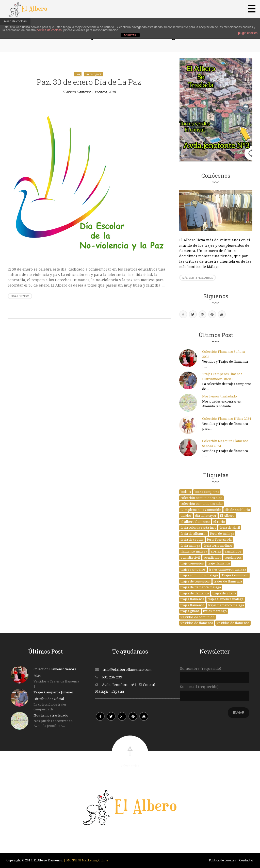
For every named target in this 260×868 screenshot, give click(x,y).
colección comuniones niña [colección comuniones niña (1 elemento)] (201, 498)
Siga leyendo (20, 296)
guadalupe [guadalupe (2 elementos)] (233, 551)
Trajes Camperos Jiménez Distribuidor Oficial (222, 376)
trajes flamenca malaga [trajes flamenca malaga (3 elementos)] (226, 599)
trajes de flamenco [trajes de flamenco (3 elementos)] (195, 593)
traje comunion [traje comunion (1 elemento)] (192, 563)
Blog (78, 74)
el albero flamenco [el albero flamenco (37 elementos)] (195, 522)
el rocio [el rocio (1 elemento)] (219, 522)
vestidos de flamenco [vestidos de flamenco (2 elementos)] (233, 623)
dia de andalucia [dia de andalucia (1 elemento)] (237, 510)
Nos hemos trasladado (220, 396)
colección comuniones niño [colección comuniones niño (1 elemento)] (202, 504)
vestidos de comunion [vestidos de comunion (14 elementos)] (198, 617)
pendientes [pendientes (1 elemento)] (212, 557)
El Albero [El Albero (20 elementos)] (227, 515)
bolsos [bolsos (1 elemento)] (186, 492)
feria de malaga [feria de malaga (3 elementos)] (222, 533)
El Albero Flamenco (77, 92)
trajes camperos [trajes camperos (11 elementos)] (193, 569)
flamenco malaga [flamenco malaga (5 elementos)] (194, 551)
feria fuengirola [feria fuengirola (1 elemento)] (219, 539)
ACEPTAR (130, 35)
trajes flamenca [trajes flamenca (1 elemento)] (192, 599)
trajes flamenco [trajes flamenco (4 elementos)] (192, 605)
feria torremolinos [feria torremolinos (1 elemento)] (218, 545)
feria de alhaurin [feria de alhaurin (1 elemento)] (193, 533)
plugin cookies (248, 33)
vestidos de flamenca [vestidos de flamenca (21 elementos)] (197, 623)
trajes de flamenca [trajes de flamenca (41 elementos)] (228, 581)
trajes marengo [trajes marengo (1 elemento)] (215, 611)
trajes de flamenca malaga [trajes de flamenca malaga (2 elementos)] (201, 587)
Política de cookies (222, 860)
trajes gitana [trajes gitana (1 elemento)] (190, 611)
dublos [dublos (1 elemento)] (186, 515)
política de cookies (49, 30)
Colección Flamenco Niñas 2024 (226, 419)
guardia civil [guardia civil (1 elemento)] (190, 557)
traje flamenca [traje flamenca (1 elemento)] (219, 563)
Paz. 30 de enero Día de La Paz (89, 82)
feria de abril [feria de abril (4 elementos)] (230, 527)
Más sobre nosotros (198, 278)
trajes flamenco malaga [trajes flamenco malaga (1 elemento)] (226, 605)
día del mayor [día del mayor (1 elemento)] (206, 515)
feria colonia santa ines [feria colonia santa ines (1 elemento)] (198, 527)
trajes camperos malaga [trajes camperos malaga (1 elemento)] (227, 569)
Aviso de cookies (15, 21)
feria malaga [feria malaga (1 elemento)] (190, 545)
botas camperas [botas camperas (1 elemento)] (207, 492)
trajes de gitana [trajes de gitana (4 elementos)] (224, 593)
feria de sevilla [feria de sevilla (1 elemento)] (192, 539)
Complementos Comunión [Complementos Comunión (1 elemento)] (201, 510)
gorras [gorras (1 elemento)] (216, 551)
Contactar (246, 860)
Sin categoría (94, 74)
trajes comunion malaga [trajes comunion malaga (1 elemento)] (199, 575)
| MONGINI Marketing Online (86, 860)
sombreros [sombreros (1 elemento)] (233, 557)
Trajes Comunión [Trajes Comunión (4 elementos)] (235, 575)
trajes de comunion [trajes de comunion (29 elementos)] (195, 581)
